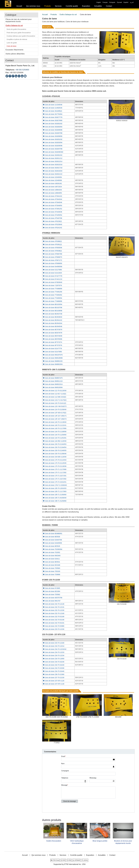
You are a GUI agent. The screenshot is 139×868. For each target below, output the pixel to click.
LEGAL (85, 860)
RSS (69, 860)
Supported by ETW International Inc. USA (69, 864)
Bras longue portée (100, 841)
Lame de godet (12, 43)
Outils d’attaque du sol (68, 15)
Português (112, 2)
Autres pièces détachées (15, 54)
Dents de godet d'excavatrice (16, 29)
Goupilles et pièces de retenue (17, 39)
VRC (63, 860)
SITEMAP (77, 860)
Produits (54, 15)
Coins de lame (12, 46)
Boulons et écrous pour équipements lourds (123, 842)
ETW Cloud (55, 860)
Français (105, 2)
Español (126, 2)
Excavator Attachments (14, 50)
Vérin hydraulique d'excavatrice (77, 842)
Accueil (45, 15)
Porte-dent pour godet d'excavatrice (19, 33)
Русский (119, 2)
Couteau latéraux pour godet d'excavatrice (21, 36)
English (99, 2)
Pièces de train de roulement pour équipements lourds (19, 20)
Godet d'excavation (54, 841)
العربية (132, 2)
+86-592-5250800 (22, 70)
